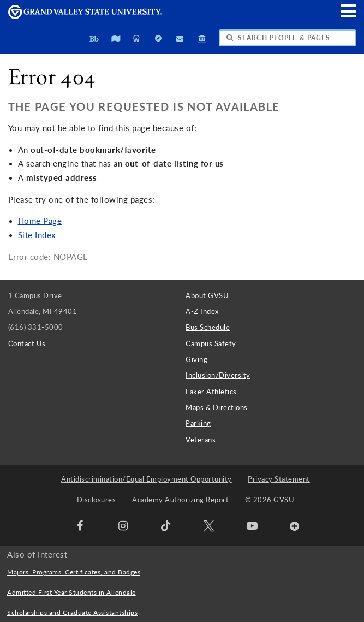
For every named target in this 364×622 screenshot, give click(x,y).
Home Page (40, 221)
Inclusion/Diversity (218, 375)
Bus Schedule (208, 327)
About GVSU (207, 295)
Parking (198, 423)
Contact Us (27, 343)
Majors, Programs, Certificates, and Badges (74, 572)
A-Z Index (202, 311)
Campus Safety (211, 343)
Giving (196, 359)
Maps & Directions (217, 407)
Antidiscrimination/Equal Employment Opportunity (147, 479)
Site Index (37, 235)
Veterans (201, 440)
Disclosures (97, 500)
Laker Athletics (211, 392)
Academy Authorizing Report (180, 500)
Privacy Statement (279, 479)
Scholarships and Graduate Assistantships (72, 612)
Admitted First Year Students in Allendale (71, 592)
